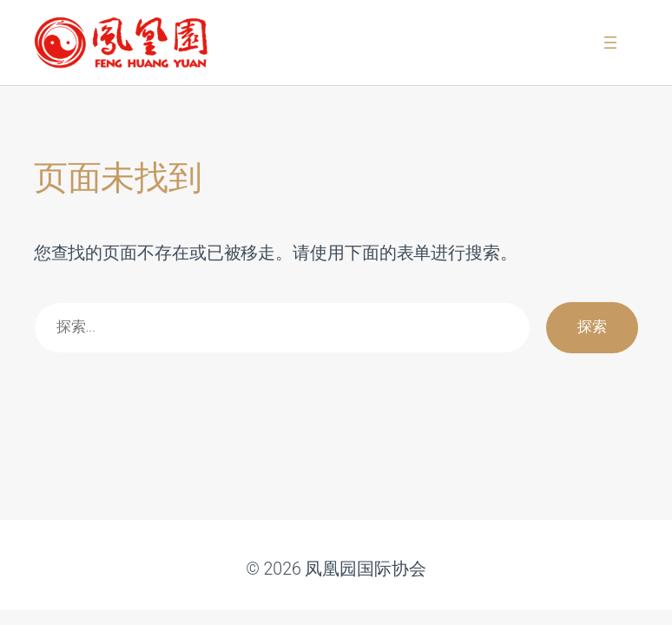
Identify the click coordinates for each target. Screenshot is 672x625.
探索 (592, 327)
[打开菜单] (610, 43)
